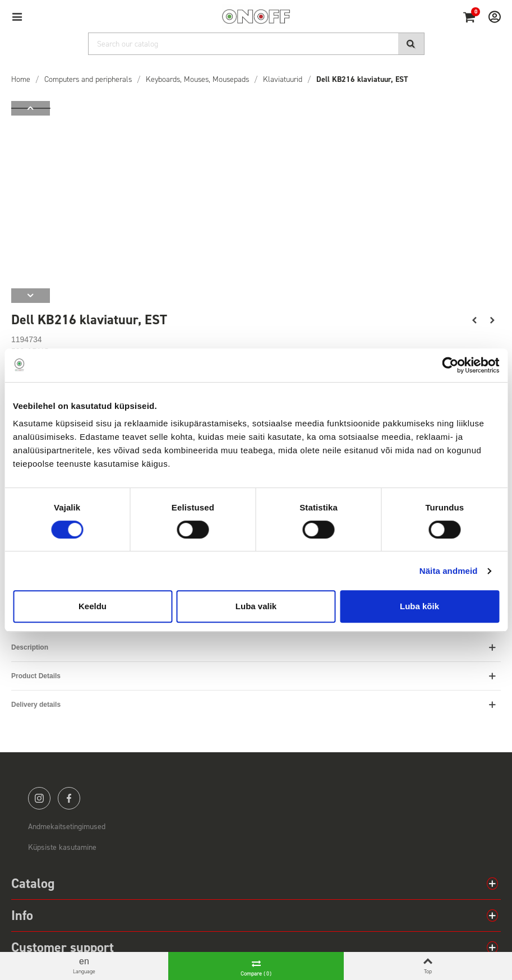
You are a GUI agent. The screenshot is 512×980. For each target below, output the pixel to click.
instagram (39, 798)
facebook (69, 798)
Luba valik (256, 606)
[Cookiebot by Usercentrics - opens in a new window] (450, 365)
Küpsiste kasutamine (62, 847)
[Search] (256, 44)
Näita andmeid (449, 571)
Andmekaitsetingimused (67, 827)
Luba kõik (419, 606)
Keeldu (93, 606)
